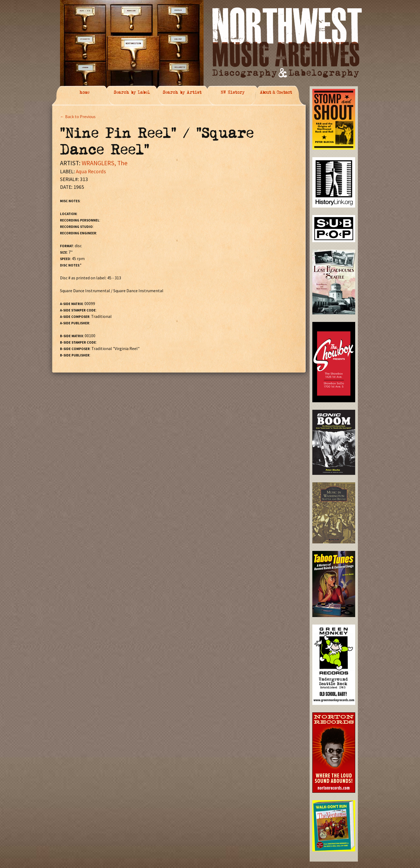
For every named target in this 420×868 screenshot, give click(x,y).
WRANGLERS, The (105, 163)
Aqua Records (91, 171)
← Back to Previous (78, 117)
